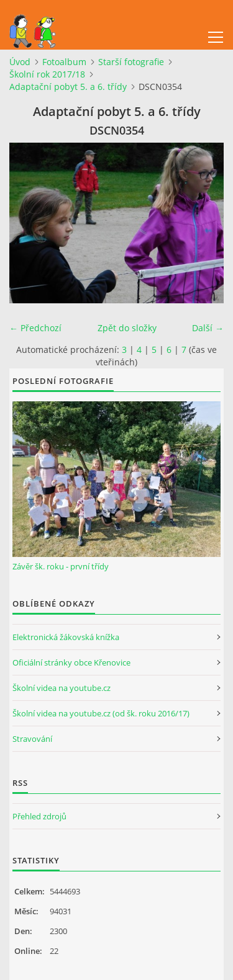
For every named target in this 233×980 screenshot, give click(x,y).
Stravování (32, 739)
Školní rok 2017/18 (47, 74)
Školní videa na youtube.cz (62, 688)
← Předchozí (35, 328)
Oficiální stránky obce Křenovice (71, 662)
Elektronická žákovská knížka (66, 637)
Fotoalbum (64, 62)
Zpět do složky (127, 328)
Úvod (20, 62)
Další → (208, 328)
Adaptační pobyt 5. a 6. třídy (68, 87)
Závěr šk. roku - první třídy (61, 566)
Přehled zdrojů (39, 816)
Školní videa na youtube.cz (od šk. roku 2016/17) (101, 713)
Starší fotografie (131, 62)
